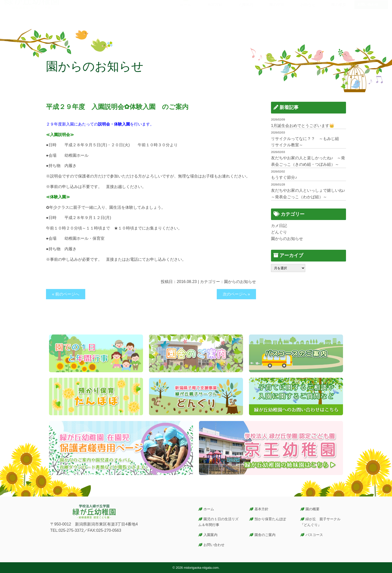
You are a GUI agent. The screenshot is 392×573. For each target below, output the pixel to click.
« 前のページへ (66, 294)
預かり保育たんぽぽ (270, 519)
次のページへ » (236, 294)
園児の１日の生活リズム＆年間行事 (218, 522)
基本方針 (261, 509)
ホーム (209, 509)
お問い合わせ (368, 14)
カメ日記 (279, 226)
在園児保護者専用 (371, 5)
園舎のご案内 (265, 535)
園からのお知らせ (240, 282)
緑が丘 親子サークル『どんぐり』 (320, 522)
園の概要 (312, 509)
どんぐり (279, 232)
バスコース (314, 535)
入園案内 (210, 535)
